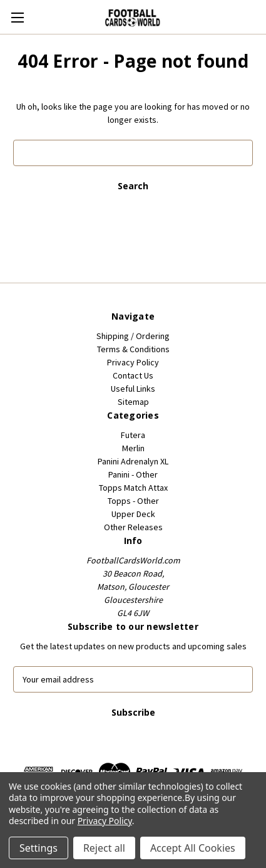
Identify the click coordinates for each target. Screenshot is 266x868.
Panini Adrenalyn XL (133, 461)
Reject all (104, 848)
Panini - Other (133, 474)
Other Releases (133, 527)
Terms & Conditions (133, 349)
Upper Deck (133, 514)
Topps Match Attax (133, 488)
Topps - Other (133, 501)
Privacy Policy (133, 362)
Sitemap (133, 402)
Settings (38, 848)
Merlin (133, 448)
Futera (133, 435)
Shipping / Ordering (133, 336)
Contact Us (133, 375)
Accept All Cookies (193, 848)
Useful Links (133, 389)
